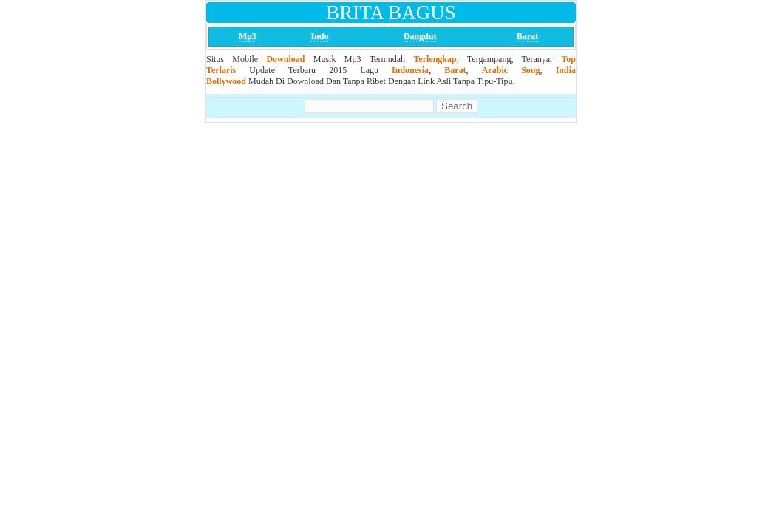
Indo (319, 36)
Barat (527, 36)
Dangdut (420, 36)
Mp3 (248, 36)
